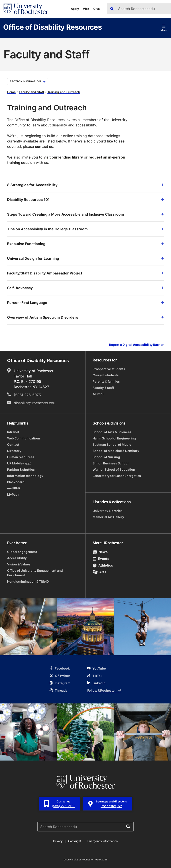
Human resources (21, 457)
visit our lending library (63, 157)
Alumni (98, 394)
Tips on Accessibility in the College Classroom (85, 229)
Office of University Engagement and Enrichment (35, 573)
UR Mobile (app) (19, 463)
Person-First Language (85, 303)
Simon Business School (111, 463)
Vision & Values (19, 564)
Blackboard (16, 482)
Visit (86, 9)
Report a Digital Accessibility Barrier (136, 345)
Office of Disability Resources (52, 27)
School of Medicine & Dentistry (116, 451)
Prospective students (109, 369)
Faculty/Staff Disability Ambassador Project (85, 273)
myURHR (14, 488)
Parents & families (106, 381)
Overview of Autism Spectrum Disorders (85, 317)
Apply (75, 9)
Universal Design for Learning (85, 258)
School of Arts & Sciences (112, 432)
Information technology (25, 476)
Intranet (13, 432)
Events (101, 559)
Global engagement (22, 552)
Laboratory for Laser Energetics (117, 476)
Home (11, 92)
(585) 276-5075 (27, 395)
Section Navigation (28, 81)
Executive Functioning (85, 244)
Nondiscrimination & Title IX (28, 581)
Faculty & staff (103, 388)
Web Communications (24, 438)
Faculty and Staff (32, 92)
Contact (13, 444)
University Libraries (108, 511)
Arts (99, 572)
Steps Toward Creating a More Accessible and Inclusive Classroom (85, 214)
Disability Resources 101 (85, 200)
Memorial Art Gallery (108, 517)
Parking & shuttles (21, 469)
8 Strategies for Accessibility (85, 185)
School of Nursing (106, 457)
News (100, 552)
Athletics (103, 565)
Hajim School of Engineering (114, 438)
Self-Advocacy (85, 288)
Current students (106, 375)
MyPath (13, 494)
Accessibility (17, 558)
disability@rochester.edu (35, 403)
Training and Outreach (64, 92)
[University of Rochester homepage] (26, 9)
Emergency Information (102, 841)
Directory (14, 451)
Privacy (58, 841)
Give (97, 9)
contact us (44, 146)
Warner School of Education (114, 469)
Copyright (75, 841)
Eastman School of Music (112, 444)
